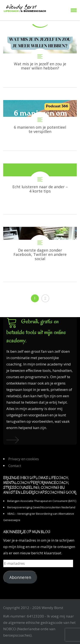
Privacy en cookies (24, 459)
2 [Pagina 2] (45, 298)
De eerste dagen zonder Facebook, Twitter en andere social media (40, 254)
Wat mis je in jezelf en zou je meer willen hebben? (40, 62)
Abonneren (20, 577)
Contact (15, 466)
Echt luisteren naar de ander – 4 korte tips (40, 189)
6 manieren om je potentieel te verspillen (40, 125)
